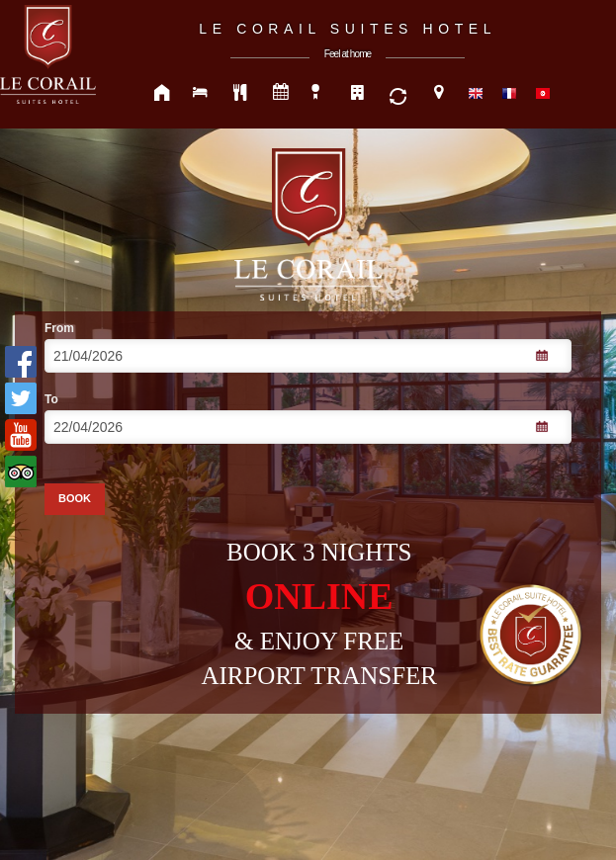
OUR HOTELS (360, 93)
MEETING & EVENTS (281, 93)
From (59, 328)
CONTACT (439, 93)
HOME (162, 93)
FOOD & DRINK (241, 93)
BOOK (75, 498)
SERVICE (399, 93)
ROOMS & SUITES (202, 93)
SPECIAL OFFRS (320, 93)
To (51, 399)
